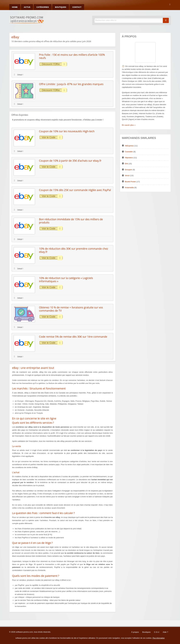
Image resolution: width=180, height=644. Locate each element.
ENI (126, 164)
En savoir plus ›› (129, 125)
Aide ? (165, 632)
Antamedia (129, 188)
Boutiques (61, 7)
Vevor (127, 176)
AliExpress (129, 146)
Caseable (129, 152)
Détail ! (19, 75)
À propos (135, 632)
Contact (77, 7)
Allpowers (129, 158)
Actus (27, 7)
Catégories (43, 7)
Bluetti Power (130, 182)
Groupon (129, 170)
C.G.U (157, 632)
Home (15, 7)
